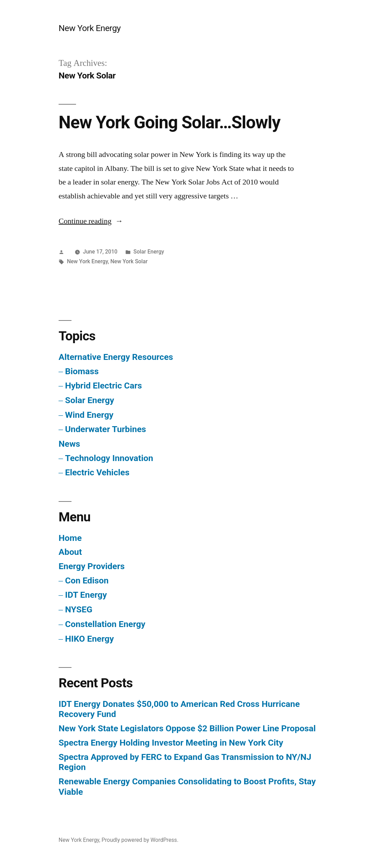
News (69, 444)
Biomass (82, 371)
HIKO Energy (89, 639)
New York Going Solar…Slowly (169, 122)
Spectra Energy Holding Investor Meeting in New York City (171, 743)
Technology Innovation (109, 458)
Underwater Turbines (105, 429)
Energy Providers (92, 566)
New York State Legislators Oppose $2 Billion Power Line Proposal (187, 728)
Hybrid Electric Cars (103, 386)
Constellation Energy (105, 624)
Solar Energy (149, 252)
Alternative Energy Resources (116, 357)
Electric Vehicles (97, 472)
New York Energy (90, 28)
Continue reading (91, 221)
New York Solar (129, 261)
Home (70, 538)
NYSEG (78, 609)
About (70, 552)
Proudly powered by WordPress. (140, 840)
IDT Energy (86, 595)
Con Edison (87, 580)
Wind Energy (89, 415)
